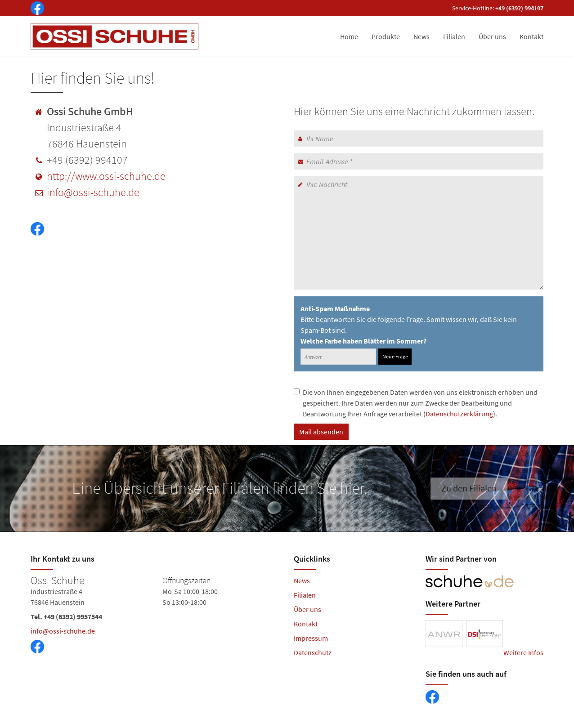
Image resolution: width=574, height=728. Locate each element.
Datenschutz (313, 652)
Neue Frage (395, 356)
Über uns (492, 36)
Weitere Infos (523, 652)
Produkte (386, 36)
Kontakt (531, 36)
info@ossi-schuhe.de (93, 192)
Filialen (454, 36)
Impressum (311, 638)
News (422, 36)
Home (349, 36)
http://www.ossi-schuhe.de (106, 176)
